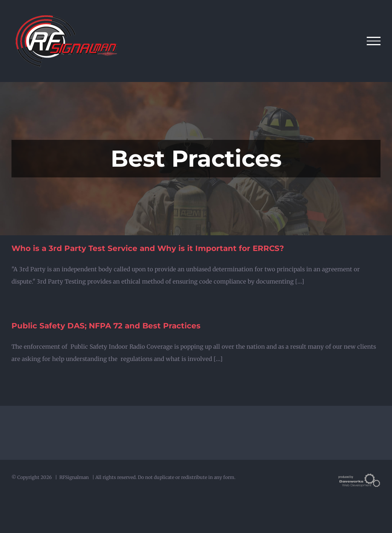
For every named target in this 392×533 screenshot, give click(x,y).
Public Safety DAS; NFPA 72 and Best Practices (106, 326)
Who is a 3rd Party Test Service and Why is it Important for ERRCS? (148, 248)
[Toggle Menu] (374, 41)
